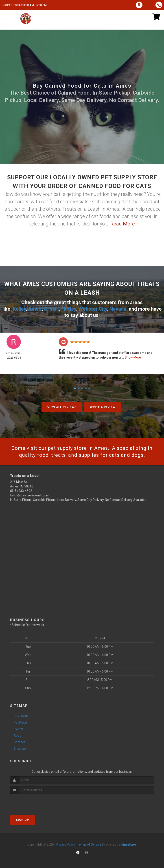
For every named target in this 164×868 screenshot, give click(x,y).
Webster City (93, 309)
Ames (35, 309)
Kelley (19, 309)
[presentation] (34, 802)
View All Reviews (62, 407)
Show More (133, 357)
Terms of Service (89, 844)
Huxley (69, 309)
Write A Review (103, 407)
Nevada (118, 309)
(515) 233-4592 (21, 491)
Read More (123, 224)
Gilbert (51, 309)
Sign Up (23, 820)
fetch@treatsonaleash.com (30, 495)
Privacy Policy (66, 844)
